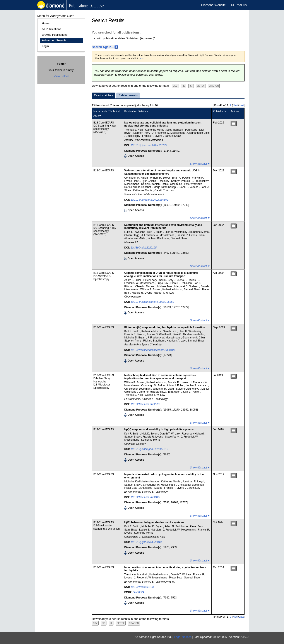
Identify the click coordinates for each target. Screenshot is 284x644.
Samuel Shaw (173, 136)
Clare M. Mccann (146, 286)
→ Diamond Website (211, 5)
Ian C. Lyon (141, 181)
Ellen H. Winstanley (176, 232)
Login (45, 46)
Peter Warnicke (194, 184)
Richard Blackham (158, 238)
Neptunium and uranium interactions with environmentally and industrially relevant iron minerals (163, 226)
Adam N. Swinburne (176, 526)
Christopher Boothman (138, 389)
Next (235, 105)
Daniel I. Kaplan (151, 184)
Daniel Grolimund (172, 184)
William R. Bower (160, 178)
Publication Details (135, 111)
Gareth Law (170, 331)
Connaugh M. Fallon (136, 178)
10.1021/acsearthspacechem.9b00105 (153, 350)
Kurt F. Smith (155, 232)
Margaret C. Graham (187, 286)
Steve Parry (172, 437)
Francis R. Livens (153, 136)
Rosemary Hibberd (193, 434)
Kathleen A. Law (176, 341)
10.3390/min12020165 (144, 248)
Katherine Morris (155, 130)
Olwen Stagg (132, 235)
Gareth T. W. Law (164, 190)
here (141, 58)
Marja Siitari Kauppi (165, 187)
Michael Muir (165, 286)
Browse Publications (55, 35)
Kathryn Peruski (181, 181)
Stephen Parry (142, 133)
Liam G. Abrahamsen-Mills (188, 334)
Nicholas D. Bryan (135, 338)
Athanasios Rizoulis (151, 488)
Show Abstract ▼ (200, 164)
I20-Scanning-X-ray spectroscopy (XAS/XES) (105, 129)
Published (219, 111)
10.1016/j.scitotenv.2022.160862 (150, 200)
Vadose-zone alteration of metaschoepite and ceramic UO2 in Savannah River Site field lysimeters (162, 172)
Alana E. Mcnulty (160, 181)
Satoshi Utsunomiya (188, 389)
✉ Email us (239, 5)
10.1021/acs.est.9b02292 (145, 404)
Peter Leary (150, 280)
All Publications (51, 29)
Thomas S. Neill (134, 130)
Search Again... (103, 47)
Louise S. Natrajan (197, 385)
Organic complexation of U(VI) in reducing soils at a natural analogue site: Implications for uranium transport (161, 274)
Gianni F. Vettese (189, 187)
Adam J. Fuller (133, 280)
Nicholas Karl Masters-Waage (142, 482)
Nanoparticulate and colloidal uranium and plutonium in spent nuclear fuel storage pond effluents (163, 124)
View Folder (61, 76)
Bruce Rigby (133, 136)
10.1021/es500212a (142, 587)
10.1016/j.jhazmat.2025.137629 (149, 145)
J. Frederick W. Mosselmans (169, 133)
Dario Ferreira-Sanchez (138, 187)
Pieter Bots (131, 488)
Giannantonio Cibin (198, 133)
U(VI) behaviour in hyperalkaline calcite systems (154, 522)
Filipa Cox (163, 283)
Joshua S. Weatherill (159, 334)
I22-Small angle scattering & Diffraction (107, 527)
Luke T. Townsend (135, 232)
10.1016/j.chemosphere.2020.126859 (152, 302)
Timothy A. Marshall (136, 575)
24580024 (138, 592)
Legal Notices (183, 637)
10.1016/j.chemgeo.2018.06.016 (149, 449)
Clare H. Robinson (181, 283)
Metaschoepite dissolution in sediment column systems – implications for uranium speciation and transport (160, 377)
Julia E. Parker (191, 392)
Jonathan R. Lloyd (164, 389)
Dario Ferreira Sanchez (152, 392)
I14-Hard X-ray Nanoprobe (102, 380)
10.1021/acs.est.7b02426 (145, 497)
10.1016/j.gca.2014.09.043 (146, 542)
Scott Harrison (175, 130)
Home (46, 23)
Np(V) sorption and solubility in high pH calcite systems (159, 429)
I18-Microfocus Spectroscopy (102, 278)
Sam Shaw (131, 530)
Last (241, 105)
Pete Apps (192, 130)
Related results (128, 95)
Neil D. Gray (167, 280)
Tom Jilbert (174, 392)
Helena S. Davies (186, 280)
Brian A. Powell (181, 178)
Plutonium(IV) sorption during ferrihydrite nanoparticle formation (165, 327)
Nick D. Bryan (150, 434)
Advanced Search (54, 40)
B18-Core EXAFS (104, 123)
